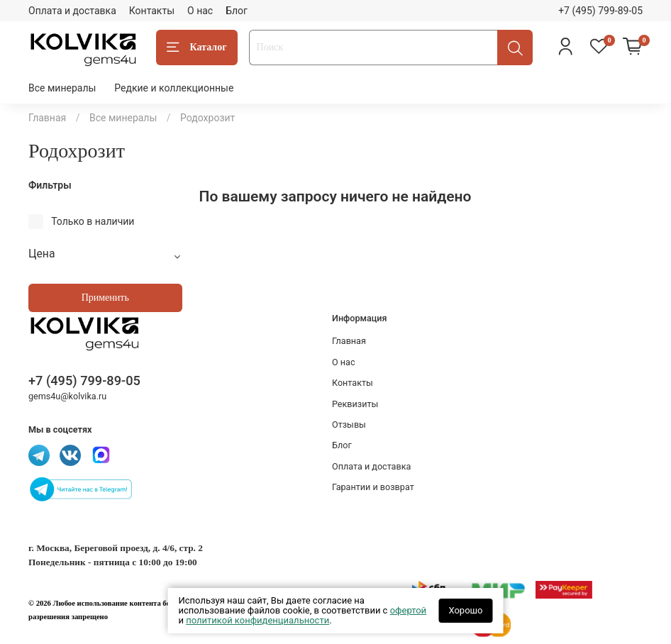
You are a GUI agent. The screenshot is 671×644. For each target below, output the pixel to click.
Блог (237, 11)
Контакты (152, 11)
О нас (200, 11)
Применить (105, 298)
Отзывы (349, 424)
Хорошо (465, 610)
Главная (47, 118)
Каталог (197, 48)
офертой (408, 610)
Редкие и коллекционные (174, 88)
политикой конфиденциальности (257, 620)
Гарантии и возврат (373, 487)
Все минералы (62, 88)
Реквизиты (355, 404)
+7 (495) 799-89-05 (600, 11)
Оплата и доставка (72, 11)
